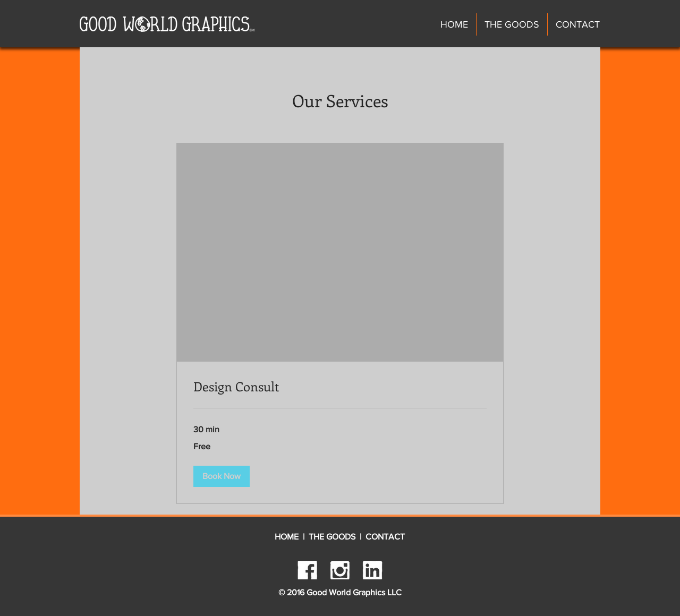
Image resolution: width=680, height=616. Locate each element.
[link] (340, 387)
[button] (222, 476)
